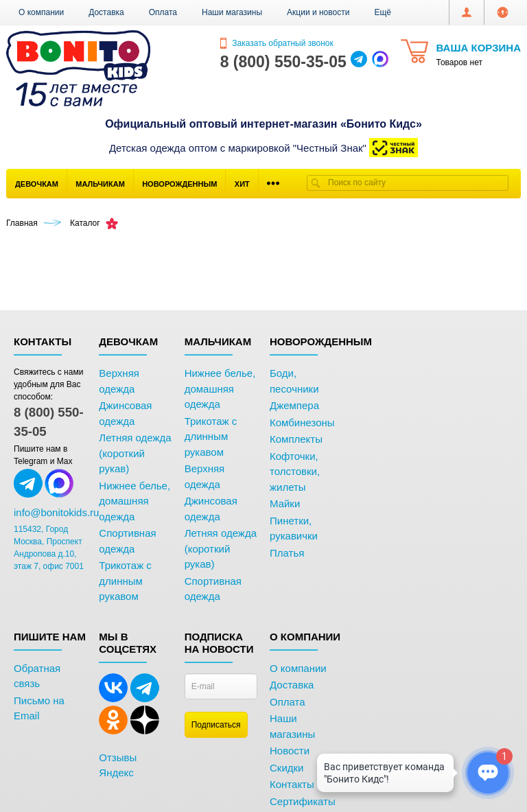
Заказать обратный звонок (277, 43)
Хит (242, 184)
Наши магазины (232, 12)
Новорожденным (179, 184)
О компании (41, 12)
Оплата (163, 12)
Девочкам (37, 184)
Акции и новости (318, 12)
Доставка (106, 12)
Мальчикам (100, 184)
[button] (383, 12)
